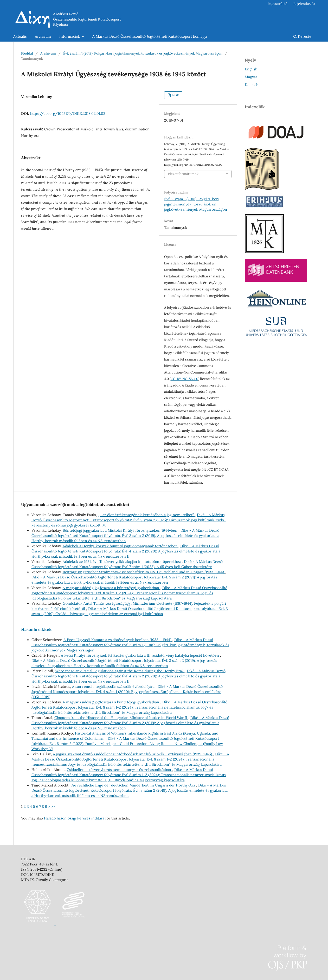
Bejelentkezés (304, 4)
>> (53, 806)
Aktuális (20, 36)
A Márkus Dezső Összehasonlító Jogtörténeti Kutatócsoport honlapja (150, 36)
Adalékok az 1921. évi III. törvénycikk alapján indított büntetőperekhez (122, 562)
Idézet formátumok (183, 174)
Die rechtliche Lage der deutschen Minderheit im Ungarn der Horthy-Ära (133, 785)
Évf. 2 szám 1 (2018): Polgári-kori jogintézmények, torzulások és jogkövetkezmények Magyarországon (143, 53)
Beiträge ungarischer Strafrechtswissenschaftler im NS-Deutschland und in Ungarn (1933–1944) (144, 572)
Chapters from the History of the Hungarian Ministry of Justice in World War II (121, 718)
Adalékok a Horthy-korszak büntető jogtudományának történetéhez (120, 546)
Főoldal (27, 53)
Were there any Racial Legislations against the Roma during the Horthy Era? (120, 671)
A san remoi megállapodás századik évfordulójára (114, 686)
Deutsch (252, 85)
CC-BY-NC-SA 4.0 (184, 379)
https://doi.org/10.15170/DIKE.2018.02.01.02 (68, 114)
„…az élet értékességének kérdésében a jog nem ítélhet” (146, 515)
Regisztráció (278, 4)
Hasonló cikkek (36, 629)
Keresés (302, 36)
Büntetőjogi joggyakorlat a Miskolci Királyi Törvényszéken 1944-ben (121, 530)
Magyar (251, 77)
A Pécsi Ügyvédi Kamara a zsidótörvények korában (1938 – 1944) (118, 640)
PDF (175, 95)
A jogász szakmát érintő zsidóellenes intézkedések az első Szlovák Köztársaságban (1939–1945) (133, 754)
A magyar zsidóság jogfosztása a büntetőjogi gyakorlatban (111, 588)
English (251, 69)
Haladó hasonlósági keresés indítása (74, 818)
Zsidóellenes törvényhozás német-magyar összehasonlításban (120, 770)
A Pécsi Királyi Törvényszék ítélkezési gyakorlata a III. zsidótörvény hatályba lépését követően (140, 655)
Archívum (43, 36)
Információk (70, 36)
